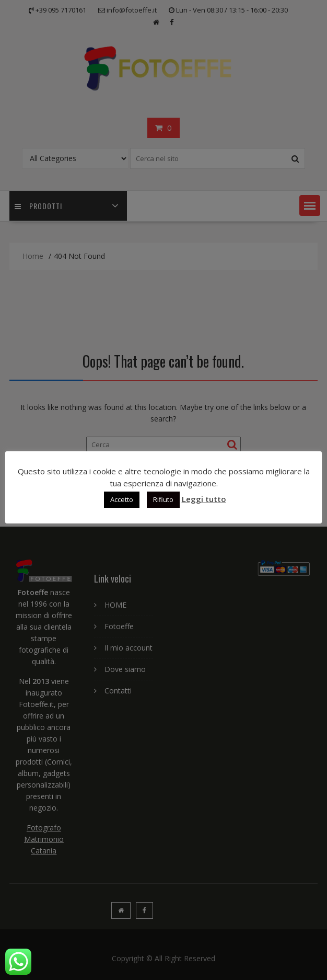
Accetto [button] (122, 499)
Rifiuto (163, 499)
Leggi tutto (204, 499)
